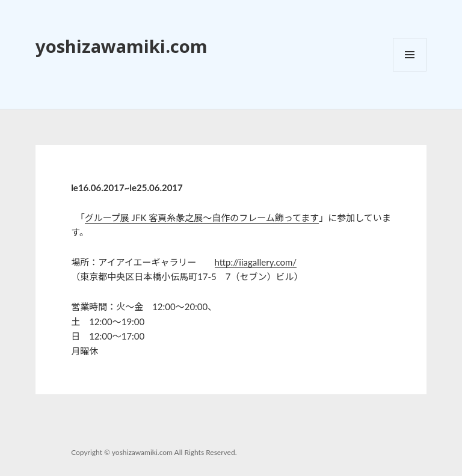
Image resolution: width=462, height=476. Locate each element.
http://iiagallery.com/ (256, 262)
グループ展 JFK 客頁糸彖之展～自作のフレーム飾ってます (202, 218)
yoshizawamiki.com (122, 46)
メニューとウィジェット (410, 71)
